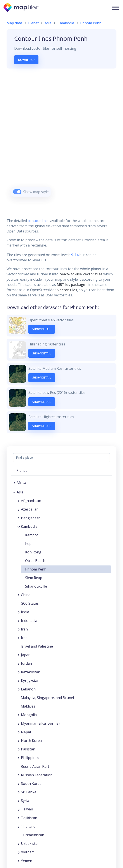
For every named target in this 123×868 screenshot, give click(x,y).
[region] (61, 138)
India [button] (25, 612)
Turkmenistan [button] (32, 835)
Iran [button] (24, 629)
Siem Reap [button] (34, 578)
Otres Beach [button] (35, 561)
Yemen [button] (27, 861)
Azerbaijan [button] (30, 509)
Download (26, 60)
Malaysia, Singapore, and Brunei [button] (47, 698)
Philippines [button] (30, 758)
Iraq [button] (24, 638)
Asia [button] (20, 492)
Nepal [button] (26, 732)
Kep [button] (28, 544)
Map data (14, 23)
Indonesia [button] (29, 621)
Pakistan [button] (28, 749)
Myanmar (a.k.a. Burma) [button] (40, 723)
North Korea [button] (31, 741)
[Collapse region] (14, 492)
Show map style (36, 192)
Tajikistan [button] (29, 818)
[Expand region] (14, 482)
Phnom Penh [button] (36, 569)
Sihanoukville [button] (36, 586)
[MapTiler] (21, 8)
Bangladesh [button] (31, 518)
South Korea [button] (31, 783)
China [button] (26, 595)
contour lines (39, 221)
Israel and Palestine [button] (37, 646)
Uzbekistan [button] (30, 843)
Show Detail (42, 329)
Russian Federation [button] (37, 775)
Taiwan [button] (27, 809)
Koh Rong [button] (33, 552)
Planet (33, 23)
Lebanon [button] (28, 689)
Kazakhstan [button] (31, 672)
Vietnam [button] (28, 852)
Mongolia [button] (29, 715)
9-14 (74, 255)
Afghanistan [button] (31, 501)
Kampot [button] (32, 535)
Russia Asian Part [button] (35, 766)
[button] (115, 8)
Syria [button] (25, 801)
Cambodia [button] (29, 526)
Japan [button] (26, 655)
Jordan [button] (26, 663)
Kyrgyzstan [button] (30, 681)
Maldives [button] (28, 706)
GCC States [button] (30, 603)
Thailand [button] (28, 826)
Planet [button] (22, 470)
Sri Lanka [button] (29, 792)
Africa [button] (21, 482)
